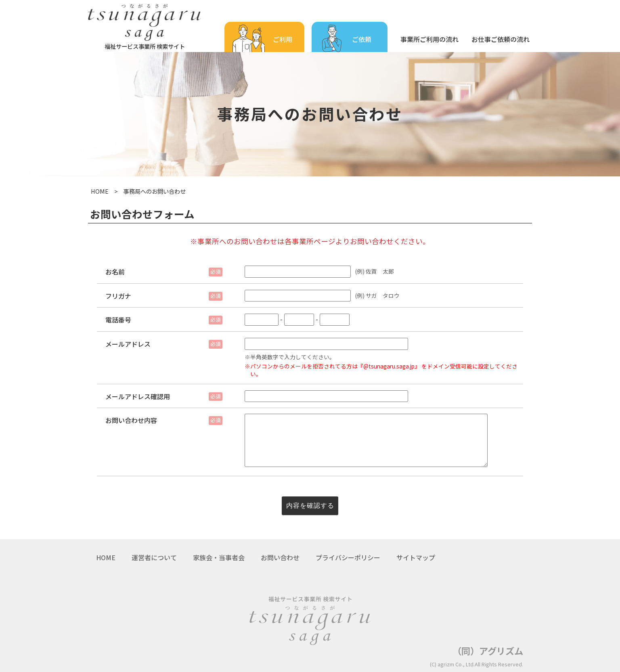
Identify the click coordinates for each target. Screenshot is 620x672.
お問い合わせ (280, 557)
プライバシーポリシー (348, 557)
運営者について (154, 557)
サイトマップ (416, 557)
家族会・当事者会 (219, 557)
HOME (100, 191)
